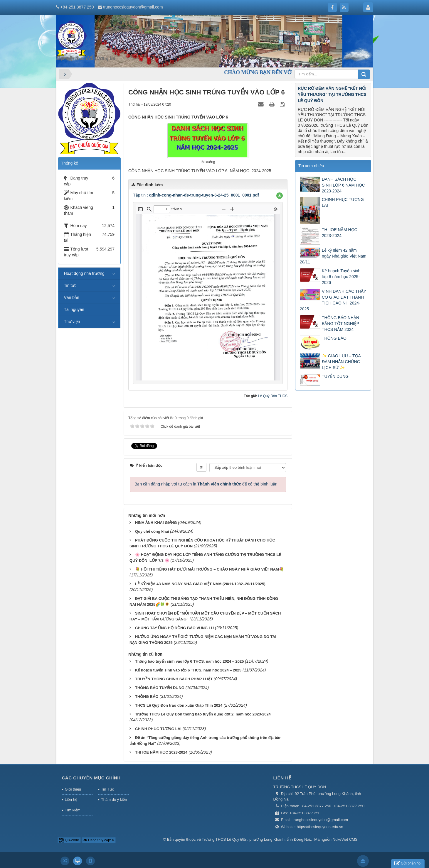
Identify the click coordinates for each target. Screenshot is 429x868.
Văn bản (72, 297)
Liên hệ (71, 800)
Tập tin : (196, 195)
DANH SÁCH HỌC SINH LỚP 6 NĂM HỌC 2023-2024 (343, 185)
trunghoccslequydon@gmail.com (133, 7)
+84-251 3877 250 (77, 7)
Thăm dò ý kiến (114, 800)
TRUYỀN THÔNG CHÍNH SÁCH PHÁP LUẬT (174, 679)
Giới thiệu (73, 789)
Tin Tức (107, 789)
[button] (280, 196)
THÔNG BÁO (147, 697)
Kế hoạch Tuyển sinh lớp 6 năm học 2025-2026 (341, 277)
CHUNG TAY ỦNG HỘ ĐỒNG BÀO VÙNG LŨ (174, 628)
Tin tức (70, 285)
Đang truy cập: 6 (99, 840)
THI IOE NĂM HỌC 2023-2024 (161, 752)
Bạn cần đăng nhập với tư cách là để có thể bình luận (206, 484)
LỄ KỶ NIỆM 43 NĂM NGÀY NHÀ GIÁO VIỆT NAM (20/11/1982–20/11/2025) (200, 584)
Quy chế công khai (152, 531)
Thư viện (72, 322)
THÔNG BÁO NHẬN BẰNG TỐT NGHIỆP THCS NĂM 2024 (340, 324)
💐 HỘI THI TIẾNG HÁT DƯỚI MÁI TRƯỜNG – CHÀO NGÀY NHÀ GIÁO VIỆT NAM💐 (209, 569)
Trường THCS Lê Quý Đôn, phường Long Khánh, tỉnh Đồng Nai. (256, 839)
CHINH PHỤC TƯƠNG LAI (158, 729)
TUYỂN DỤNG (335, 376)
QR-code (69, 840)
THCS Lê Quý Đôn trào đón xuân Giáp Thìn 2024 (179, 705)
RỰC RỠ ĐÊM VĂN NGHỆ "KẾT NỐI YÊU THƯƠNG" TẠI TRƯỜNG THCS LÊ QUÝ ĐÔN (332, 94)
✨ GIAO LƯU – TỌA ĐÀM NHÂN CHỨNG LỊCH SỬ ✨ (341, 362)
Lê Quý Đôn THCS (273, 396)
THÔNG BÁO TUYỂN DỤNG (160, 688)
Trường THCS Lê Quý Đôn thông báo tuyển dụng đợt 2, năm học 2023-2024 (203, 714)
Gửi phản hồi (408, 863)
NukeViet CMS (345, 839)
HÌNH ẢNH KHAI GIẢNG (156, 523)
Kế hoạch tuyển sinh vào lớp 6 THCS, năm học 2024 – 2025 (188, 670)
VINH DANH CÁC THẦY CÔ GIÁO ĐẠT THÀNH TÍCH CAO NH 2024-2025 (333, 300)
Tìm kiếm (73, 810)
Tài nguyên (74, 309)
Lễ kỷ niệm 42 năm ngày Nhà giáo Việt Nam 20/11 (333, 256)
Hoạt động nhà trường (84, 273)
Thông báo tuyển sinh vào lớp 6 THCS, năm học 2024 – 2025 (189, 661)
